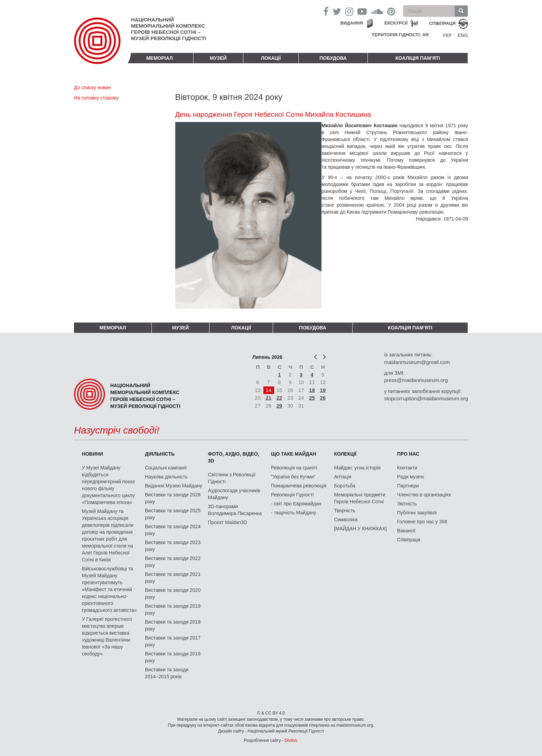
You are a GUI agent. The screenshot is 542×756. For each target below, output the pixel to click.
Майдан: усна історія (357, 468)
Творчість (345, 511)
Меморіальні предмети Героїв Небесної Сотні (359, 498)
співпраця (442, 23)
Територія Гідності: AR (400, 35)
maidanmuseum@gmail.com (417, 362)
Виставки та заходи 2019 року (173, 609)
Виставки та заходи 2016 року (173, 657)
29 (279, 406)
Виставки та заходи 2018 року (173, 625)
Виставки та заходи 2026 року (173, 498)
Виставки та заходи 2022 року (173, 562)
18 (312, 390)
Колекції (345, 454)
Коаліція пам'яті (418, 58)
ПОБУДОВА (333, 58)
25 (312, 398)
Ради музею (411, 477)
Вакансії (406, 531)
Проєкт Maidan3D (228, 522)
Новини (92, 454)
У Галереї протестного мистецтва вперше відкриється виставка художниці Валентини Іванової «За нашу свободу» (107, 636)
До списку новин (92, 87)
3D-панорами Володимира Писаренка (235, 510)
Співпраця (409, 540)
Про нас (408, 454)
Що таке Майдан (294, 454)
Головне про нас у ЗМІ (422, 522)
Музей (218, 58)
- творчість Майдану (294, 513)
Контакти (407, 468)
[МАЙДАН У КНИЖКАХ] (360, 529)
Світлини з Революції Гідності (232, 478)
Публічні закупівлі (417, 513)
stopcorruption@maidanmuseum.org (426, 398)
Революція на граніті (294, 468)
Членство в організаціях (424, 495)
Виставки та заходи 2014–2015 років (167, 673)
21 (268, 398)
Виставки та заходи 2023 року (173, 546)
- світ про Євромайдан (296, 504)
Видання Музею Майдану (173, 486)
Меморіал (160, 58)
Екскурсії (396, 23)
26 (323, 398)
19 (323, 390)
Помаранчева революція (299, 486)
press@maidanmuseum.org (416, 380)
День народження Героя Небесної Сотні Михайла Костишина (273, 114)
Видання (352, 23)
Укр (447, 35)
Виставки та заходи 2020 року (173, 594)
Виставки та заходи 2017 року (173, 641)
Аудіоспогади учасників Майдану (234, 494)
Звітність (407, 504)
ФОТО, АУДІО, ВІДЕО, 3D (234, 457)
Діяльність (160, 454)
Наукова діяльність (166, 477)
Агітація (343, 477)
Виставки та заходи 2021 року (173, 578)
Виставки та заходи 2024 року (173, 530)
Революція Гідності (292, 495)
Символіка (346, 520)
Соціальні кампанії (166, 468)
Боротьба (344, 486)
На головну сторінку (96, 98)
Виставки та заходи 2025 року (173, 514)
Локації (271, 58)
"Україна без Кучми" (293, 477)
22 (279, 398)
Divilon (291, 740)
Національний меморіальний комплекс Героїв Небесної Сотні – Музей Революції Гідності (169, 29)
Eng (463, 35)
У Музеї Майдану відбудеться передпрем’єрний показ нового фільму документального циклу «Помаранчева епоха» (108, 485)
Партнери (408, 486)
